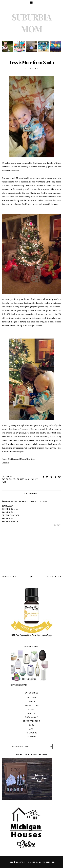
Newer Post (9, 577)
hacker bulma (10, 509)
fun (4, 482)
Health (32, 713)
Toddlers (32, 733)
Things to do (32, 706)
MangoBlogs (48, 862)
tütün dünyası (10, 515)
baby (32, 725)
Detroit (32, 698)
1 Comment (8, 477)
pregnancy (32, 717)
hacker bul (8, 512)
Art (32, 729)
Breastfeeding (32, 721)
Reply (57, 525)
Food (32, 709)
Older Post (54, 577)
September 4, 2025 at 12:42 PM (31, 502)
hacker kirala (10, 521)
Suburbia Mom (23, 862)
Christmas (23, 479)
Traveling (32, 737)
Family (34, 479)
